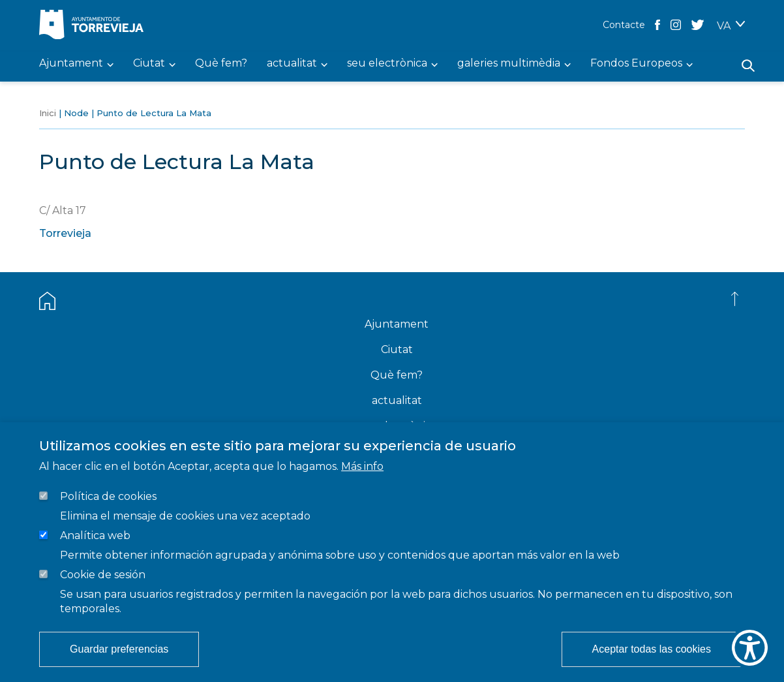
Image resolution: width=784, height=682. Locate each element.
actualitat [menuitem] (292, 64)
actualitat (397, 400)
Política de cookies (108, 496)
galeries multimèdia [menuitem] (509, 64)
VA (724, 26)
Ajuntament (397, 324)
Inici (48, 113)
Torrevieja (65, 233)
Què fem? (397, 375)
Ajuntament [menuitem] (71, 64)
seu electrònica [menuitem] (387, 64)
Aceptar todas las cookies (652, 649)
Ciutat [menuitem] (149, 64)
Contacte (624, 25)
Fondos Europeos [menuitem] (636, 64)
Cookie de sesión (103, 575)
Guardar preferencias (119, 649)
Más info (362, 466)
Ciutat (397, 349)
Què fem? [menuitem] (221, 64)
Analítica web (95, 535)
